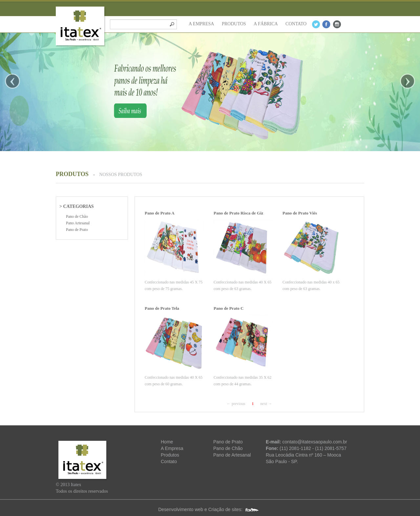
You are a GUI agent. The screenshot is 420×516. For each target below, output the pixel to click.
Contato (169, 461)
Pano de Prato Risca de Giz (238, 213)
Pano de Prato (77, 230)
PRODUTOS (234, 24)
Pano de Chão (77, 216)
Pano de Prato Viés (300, 213)
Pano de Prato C (229, 308)
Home (167, 442)
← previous (236, 404)
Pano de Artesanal (232, 455)
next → (266, 404)
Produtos (170, 455)
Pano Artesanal (78, 223)
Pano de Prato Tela (162, 308)
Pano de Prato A (160, 213)
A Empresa (172, 448)
